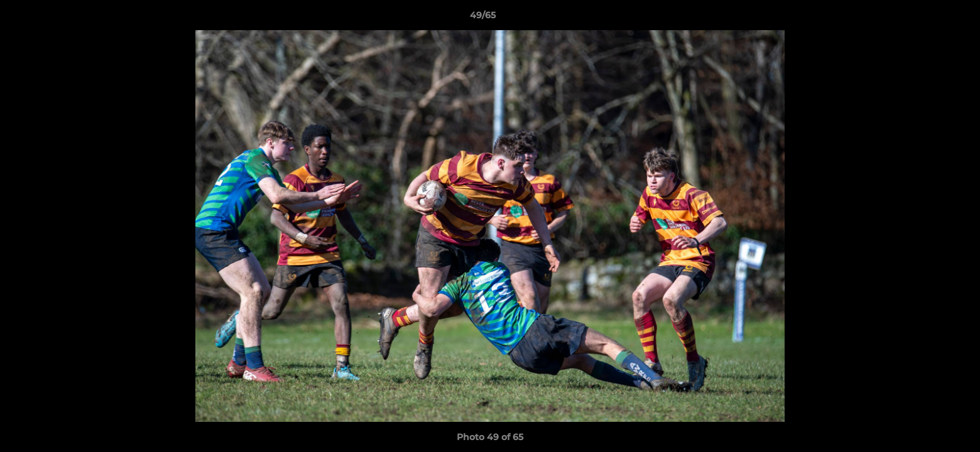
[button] (927, 18)
